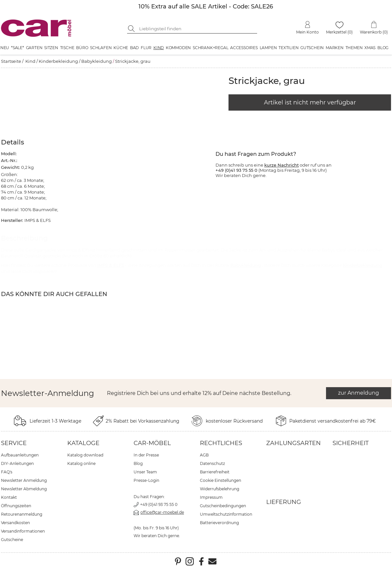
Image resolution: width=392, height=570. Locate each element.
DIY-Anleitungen (17, 463)
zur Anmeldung (359, 393)
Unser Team (145, 472)
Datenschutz (212, 463)
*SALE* (18, 48)
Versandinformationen (23, 531)
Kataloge (83, 443)
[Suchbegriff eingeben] (197, 29)
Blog (383, 48)
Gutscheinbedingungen (223, 506)
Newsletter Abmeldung (24, 489)
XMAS (370, 48)
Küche (121, 48)
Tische (67, 48)
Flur (146, 48)
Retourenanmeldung (22, 514)
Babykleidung (97, 61)
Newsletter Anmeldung (24, 480)
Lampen (268, 48)
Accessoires (244, 48)
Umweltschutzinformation (226, 514)
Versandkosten (15, 523)
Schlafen (101, 48)
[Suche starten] (132, 29)
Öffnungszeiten (16, 506)
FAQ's (7, 472)
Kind (159, 48)
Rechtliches (221, 443)
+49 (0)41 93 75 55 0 (159, 504)
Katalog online (81, 463)
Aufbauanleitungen (20, 455)
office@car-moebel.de (162, 512)
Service (14, 443)
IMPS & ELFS (111, 265)
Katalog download (85, 455)
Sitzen (51, 48)
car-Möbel (152, 443)
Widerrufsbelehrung (220, 489)
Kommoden (178, 48)
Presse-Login (146, 480)
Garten (34, 48)
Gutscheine (12, 540)
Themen (354, 48)
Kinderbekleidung (58, 61)
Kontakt (9, 497)
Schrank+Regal (210, 48)
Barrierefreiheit (215, 472)
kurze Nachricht (281, 165)
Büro (82, 48)
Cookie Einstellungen (221, 480)
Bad (134, 48)
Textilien (288, 48)
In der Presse (146, 455)
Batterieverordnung (219, 523)
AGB (204, 455)
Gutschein (312, 48)
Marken (335, 48)
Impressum (211, 497)
